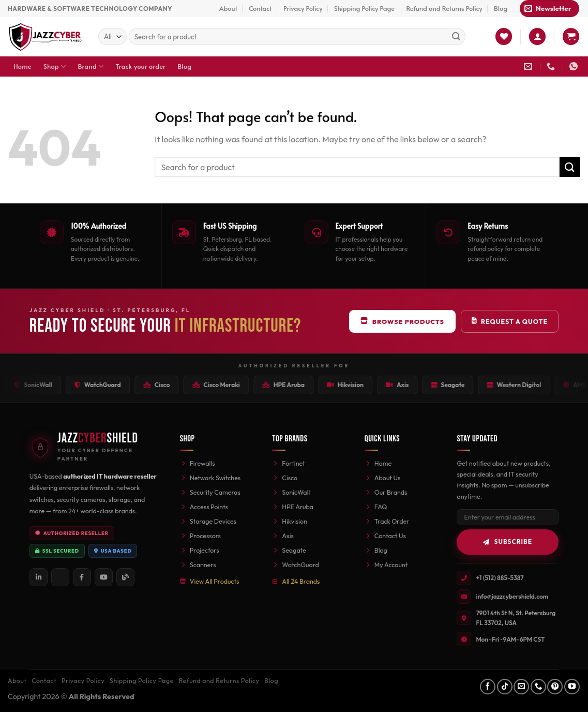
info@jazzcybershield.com (512, 596)
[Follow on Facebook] (488, 687)
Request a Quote (510, 321)
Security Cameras (210, 492)
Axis (283, 536)
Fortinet (288, 463)
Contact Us (385, 536)
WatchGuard (295, 565)
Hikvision (290, 521)
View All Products (210, 581)
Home (23, 66)
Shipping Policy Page (364, 8)
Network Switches (210, 478)
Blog (501, 8)
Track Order (387, 521)
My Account (386, 565)
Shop (55, 66)
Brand (91, 66)
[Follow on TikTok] (505, 687)
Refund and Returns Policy (444, 8)
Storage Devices (208, 521)
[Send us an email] (521, 687)
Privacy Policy (303, 8)
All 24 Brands (296, 581)
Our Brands (386, 492)
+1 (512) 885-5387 (500, 578)
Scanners (198, 565)
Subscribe (508, 542)
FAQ (376, 507)
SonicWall (291, 492)
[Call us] (538, 687)
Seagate (289, 550)
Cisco (285, 478)
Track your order (140, 66)
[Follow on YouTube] (572, 687)
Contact (260, 8)
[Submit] (456, 37)
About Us (383, 478)
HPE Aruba (293, 507)
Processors (200, 536)
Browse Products (402, 321)
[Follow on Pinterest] (555, 687)
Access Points (204, 507)
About (228, 8)
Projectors (200, 550)
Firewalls (198, 463)
